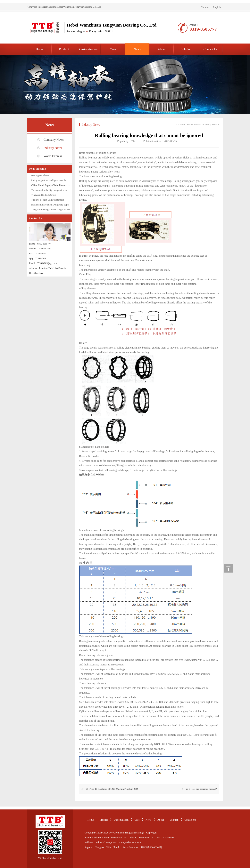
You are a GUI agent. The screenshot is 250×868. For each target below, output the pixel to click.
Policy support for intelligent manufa (49, 180)
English (217, 7)
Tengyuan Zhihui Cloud (107, 847)
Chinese (205, 7)
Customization (88, 49)
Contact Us (211, 49)
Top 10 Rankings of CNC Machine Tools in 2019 (114, 789)
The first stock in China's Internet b (48, 200)
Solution (186, 49)
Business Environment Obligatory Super (50, 205)
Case (113, 49)
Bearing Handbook (40, 175)
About (162, 49)
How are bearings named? (204, 789)
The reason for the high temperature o (49, 190)
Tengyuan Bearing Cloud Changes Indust (51, 210)
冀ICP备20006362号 (151, 847)
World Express (53, 156)
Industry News (53, 148)
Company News (54, 140)
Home (40, 49)
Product (64, 49)
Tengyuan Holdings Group (44, 195)
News (137, 49)
